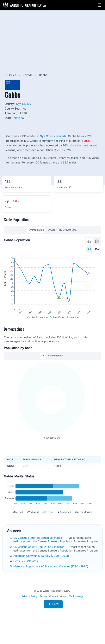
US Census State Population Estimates (38, 549)
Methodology (76, 607)
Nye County (24, 104)
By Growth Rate (68, 230)
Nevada (28, 75)
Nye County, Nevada (53, 136)
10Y (97, 249)
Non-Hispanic (56, 361)
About (63, 607)
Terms (43, 607)
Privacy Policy (30, 607)
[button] (100, 5)
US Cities (11, 75)
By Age (52, 230)
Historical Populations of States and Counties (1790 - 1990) (51, 577)
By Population (36, 230)
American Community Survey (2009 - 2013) (42, 567)
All (89, 249)
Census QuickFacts (26, 572)
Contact (54, 607)
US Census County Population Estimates (39, 558)
